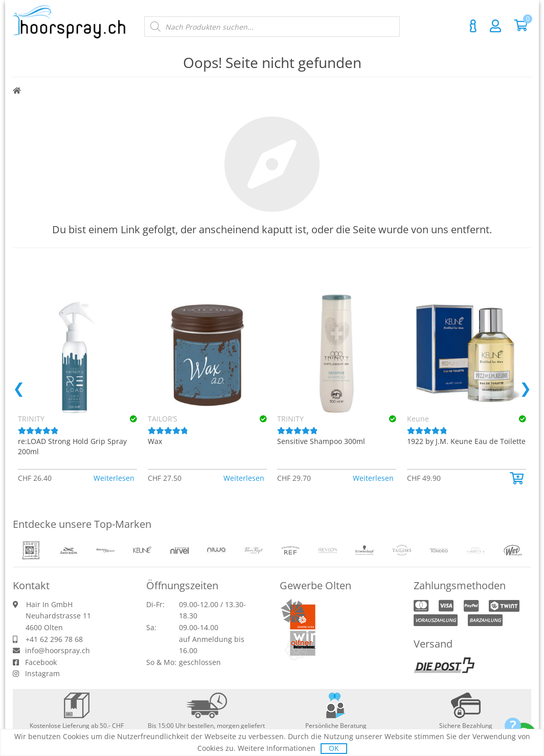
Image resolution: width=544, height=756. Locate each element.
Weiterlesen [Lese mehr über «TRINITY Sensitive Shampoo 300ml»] (373, 478)
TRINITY (290, 419)
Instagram (42, 673)
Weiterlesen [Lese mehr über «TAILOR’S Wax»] (244, 478)
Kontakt (473, 26)
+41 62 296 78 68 (54, 639)
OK (334, 748)
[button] (518, 478)
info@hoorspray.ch (58, 650)
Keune (418, 419)
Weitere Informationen (277, 748)
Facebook (41, 662)
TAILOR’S (163, 419)
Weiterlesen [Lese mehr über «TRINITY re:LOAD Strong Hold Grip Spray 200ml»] (114, 478)
